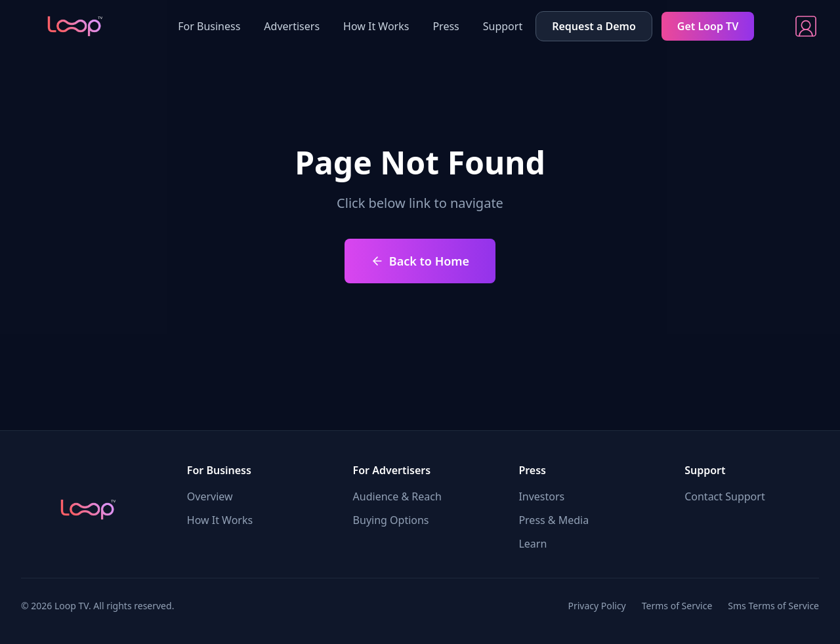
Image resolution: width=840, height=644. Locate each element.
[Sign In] (806, 26)
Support (503, 26)
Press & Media (554, 520)
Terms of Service (677, 606)
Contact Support (724, 496)
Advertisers (292, 26)
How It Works (376, 26)
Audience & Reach (397, 496)
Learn (533, 544)
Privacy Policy (597, 606)
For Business (209, 26)
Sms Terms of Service (773, 606)
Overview (210, 496)
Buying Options (391, 520)
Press (446, 26)
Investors (541, 496)
